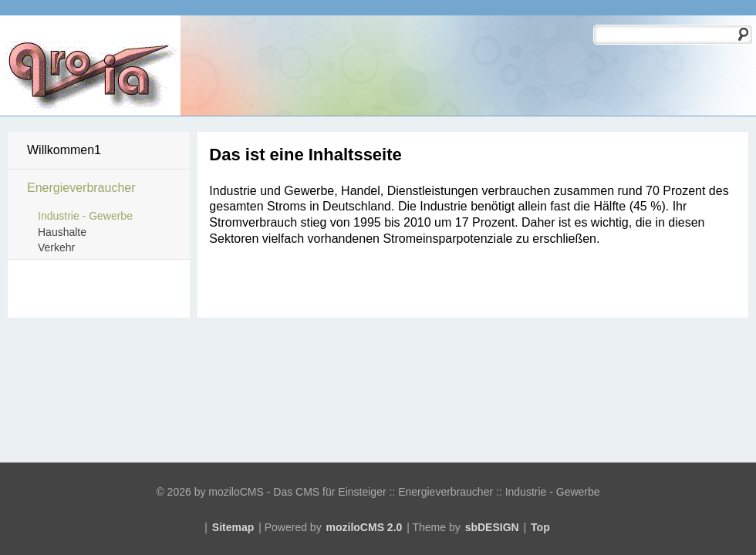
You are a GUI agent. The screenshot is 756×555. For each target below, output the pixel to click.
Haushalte (62, 232)
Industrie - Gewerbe (85, 216)
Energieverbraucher (81, 188)
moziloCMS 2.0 (364, 527)
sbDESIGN (492, 527)
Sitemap (233, 527)
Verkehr (56, 247)
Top (540, 527)
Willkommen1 (64, 150)
